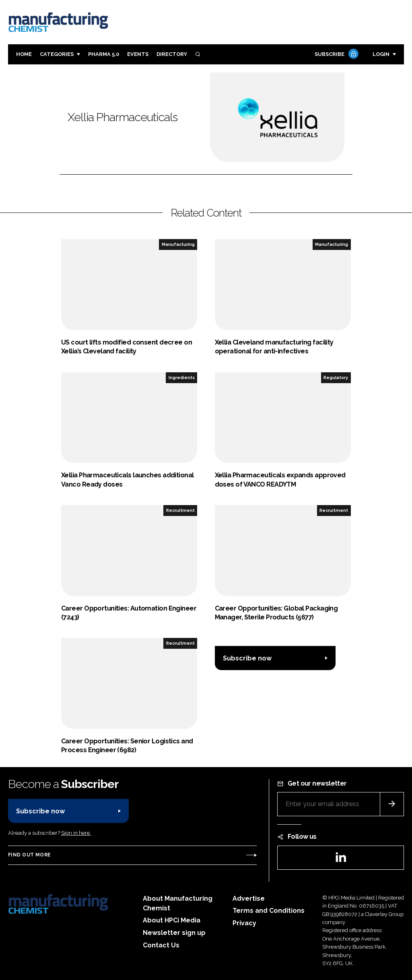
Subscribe (336, 55)
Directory (172, 54)
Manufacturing (178, 244)
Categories (57, 54)
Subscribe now (247, 658)
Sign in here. (76, 833)
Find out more (29, 855)
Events (138, 54)
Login (381, 54)
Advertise (249, 899)
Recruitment (180, 510)
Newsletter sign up (174, 933)
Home (24, 54)
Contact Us (161, 945)
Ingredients (182, 378)
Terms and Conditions (269, 911)
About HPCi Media (172, 920)
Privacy (244, 923)
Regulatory (336, 378)
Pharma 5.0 (104, 54)
